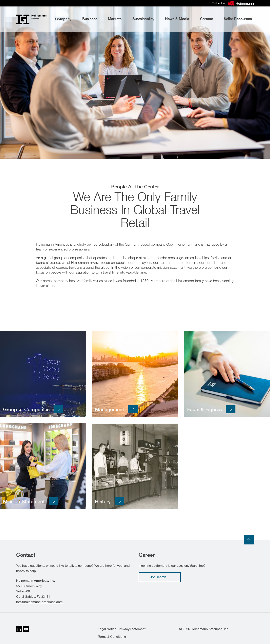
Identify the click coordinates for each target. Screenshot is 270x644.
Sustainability (143, 19)
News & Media (177, 19)
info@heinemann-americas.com (39, 602)
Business (90, 19)
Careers (207, 19)
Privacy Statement (132, 629)
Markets (115, 19)
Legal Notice (107, 629)
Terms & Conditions (112, 636)
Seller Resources (238, 19)
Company (63, 19)
